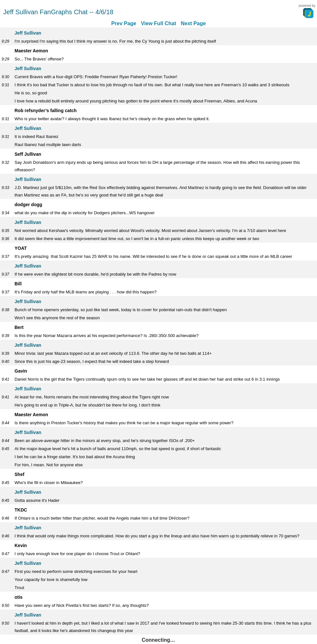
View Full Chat (158, 23)
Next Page (193, 23)
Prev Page (124, 23)
